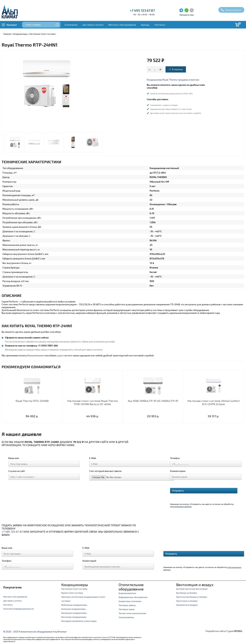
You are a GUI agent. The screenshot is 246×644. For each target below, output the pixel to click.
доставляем (66, 355)
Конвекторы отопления (130, 601)
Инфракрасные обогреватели (133, 597)
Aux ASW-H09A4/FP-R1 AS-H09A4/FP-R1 (153, 401)
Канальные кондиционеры (74, 613)
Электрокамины (126, 617)
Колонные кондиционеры (73, 609)
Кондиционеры (20, 34)
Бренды (145, 25)
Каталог (12, 25)
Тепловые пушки (127, 609)
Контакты (160, 25)
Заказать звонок (233, 10)
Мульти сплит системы (72, 593)
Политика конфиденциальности (19, 609)
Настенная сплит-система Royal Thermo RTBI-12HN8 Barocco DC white (93, 402)
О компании (71, 25)
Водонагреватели (127, 593)
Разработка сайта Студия (220, 631)
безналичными (35, 355)
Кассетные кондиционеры (74, 617)
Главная (7, 34)
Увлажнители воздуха (187, 605)
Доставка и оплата (93, 25)
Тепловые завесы (127, 605)
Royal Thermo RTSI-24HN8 (32, 401)
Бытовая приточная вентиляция (192, 589)
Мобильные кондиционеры (74, 605)
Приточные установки (187, 601)
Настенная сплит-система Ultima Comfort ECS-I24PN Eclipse (213, 402)
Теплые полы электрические (132, 613)
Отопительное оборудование (131, 587)
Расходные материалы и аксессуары (79, 621)
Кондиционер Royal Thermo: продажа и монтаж (173, 80)
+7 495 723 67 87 (142, 10)
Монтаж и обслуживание (122, 25)
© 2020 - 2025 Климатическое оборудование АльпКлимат (35, 632)
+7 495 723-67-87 (12, 532)
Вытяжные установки (187, 593)
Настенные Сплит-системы (43, 34)
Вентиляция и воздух (195, 585)
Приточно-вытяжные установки (192, 597)
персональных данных (181, 506)
